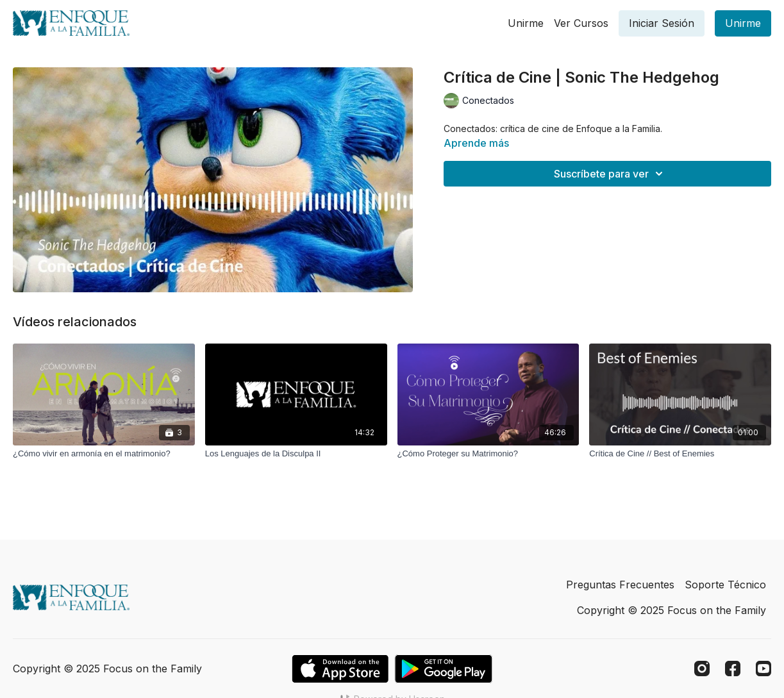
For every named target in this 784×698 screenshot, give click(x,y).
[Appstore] (340, 669)
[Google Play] (444, 669)
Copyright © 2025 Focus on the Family (671, 610)
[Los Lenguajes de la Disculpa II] (296, 454)
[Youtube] (763, 669)
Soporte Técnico (725, 585)
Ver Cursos (581, 23)
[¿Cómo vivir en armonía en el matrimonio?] (104, 454)
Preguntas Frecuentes (620, 585)
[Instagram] (702, 669)
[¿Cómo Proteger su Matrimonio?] (488, 454)
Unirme (526, 23)
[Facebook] (733, 669)
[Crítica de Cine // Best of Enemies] (680, 454)
